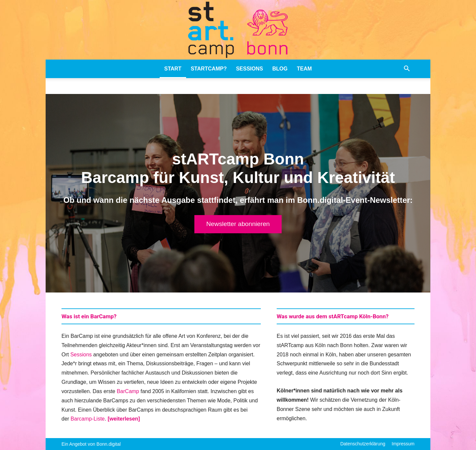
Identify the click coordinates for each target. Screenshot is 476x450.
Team (304, 69)
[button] (407, 69)
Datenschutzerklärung (363, 444)
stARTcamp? (209, 69)
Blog (280, 69)
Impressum (403, 444)
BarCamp (128, 391)
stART (173, 69)
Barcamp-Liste (88, 419)
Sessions (250, 69)
